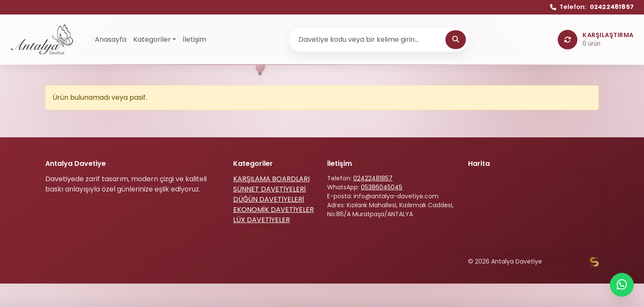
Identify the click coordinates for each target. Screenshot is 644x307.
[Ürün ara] (369, 40)
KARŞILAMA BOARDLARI (271, 179)
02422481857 (373, 178)
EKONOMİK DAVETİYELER (274, 210)
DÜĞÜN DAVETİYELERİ (269, 199)
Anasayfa (111, 39)
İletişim (195, 39)
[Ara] (456, 40)
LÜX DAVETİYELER (262, 220)
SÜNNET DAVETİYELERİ (269, 189)
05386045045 (382, 187)
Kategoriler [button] (152, 39)
